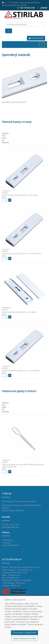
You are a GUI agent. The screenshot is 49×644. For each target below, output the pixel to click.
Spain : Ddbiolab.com (11, 575)
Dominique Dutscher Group (25, 501)
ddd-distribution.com (31, 567)
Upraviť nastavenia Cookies (25, 638)
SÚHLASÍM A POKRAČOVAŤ (24, 633)
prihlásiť (44, 8)
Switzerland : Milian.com (12, 580)
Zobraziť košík (36, 38)
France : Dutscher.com (11, 567)
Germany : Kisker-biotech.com (15, 572)
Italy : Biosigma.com (11, 578)
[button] (5, 3)
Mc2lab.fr (27, 580)
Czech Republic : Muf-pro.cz (14, 583)
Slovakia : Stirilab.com (11, 585)
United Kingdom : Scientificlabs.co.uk (17, 570)
